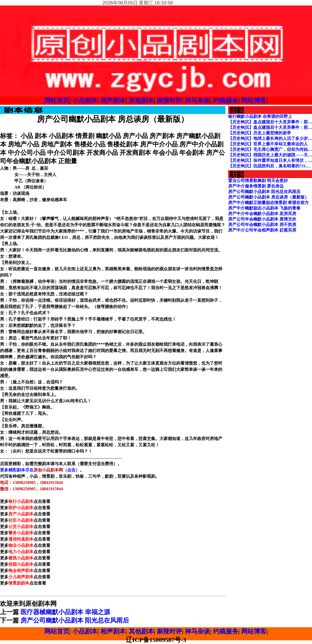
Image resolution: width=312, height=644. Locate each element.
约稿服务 (226, 101)
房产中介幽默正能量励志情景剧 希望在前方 (268, 203)
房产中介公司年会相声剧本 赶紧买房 (262, 230)
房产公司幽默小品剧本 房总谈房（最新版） (268, 197)
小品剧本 (85, 101)
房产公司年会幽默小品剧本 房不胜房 (262, 225)
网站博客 (254, 101)
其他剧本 (141, 101)
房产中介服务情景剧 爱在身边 (256, 186)
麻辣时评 (169, 101)
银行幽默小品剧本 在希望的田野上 (260, 116)
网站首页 (57, 101)
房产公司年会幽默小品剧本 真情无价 (262, 219)
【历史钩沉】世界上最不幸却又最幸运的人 (268, 144)
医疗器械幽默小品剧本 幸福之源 (65, 612)
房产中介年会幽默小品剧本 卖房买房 (262, 214)
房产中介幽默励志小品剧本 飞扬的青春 (264, 208)
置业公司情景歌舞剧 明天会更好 (258, 181)
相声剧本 (113, 101)
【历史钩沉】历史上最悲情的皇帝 (260, 133)
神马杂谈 (197, 101)
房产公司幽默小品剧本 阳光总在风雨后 (75, 620)
